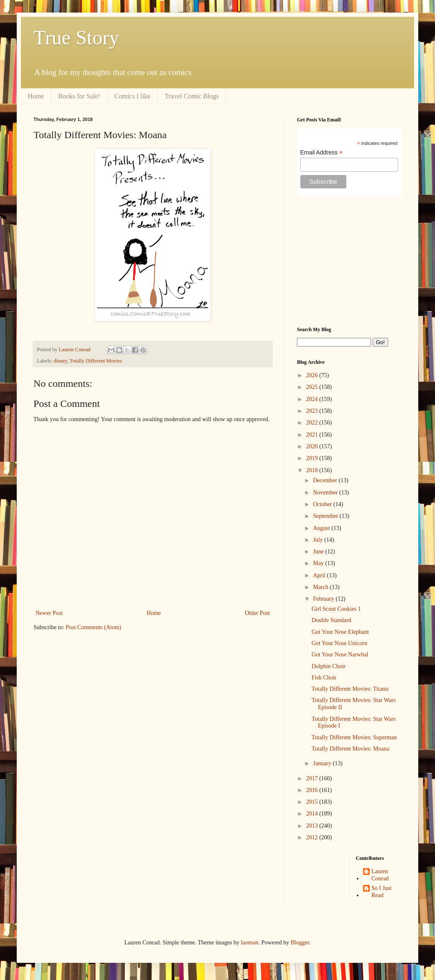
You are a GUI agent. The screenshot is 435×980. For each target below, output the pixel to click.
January (323, 763)
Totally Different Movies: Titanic (351, 689)
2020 (313, 446)
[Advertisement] (349, 262)
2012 (313, 837)
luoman (250, 943)
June (319, 552)
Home (36, 96)
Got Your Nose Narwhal (340, 655)
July (319, 540)
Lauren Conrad (380, 875)
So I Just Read (381, 892)
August (322, 528)
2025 (313, 387)
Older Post (258, 613)
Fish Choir (324, 678)
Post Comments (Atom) (93, 627)
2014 (313, 814)
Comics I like (133, 96)
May (319, 563)
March (321, 587)
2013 (313, 826)
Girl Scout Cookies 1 (336, 609)
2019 (313, 458)
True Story (76, 37)
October (323, 504)
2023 (313, 411)
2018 (313, 470)
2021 (313, 435)
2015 (313, 802)
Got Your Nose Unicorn (339, 643)
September (326, 516)
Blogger (300, 943)
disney (60, 361)
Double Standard (331, 620)
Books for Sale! (79, 96)
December (326, 480)
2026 (313, 375)
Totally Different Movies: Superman (354, 737)
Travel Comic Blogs (192, 96)
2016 (313, 790)
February (324, 599)
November (326, 493)
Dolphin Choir (329, 666)
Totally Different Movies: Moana (351, 749)
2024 (313, 399)
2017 (313, 778)
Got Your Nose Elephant (340, 632)
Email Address (322, 153)
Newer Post (49, 613)
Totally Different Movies (96, 361)
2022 (313, 423)
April (320, 575)
